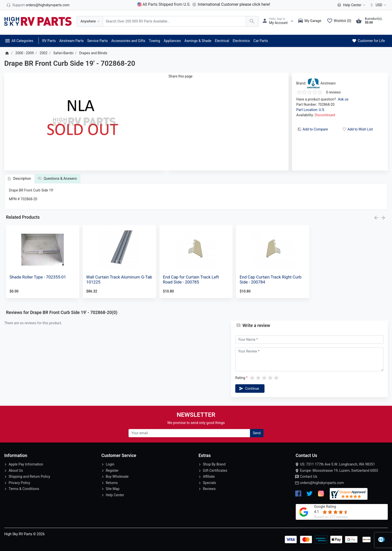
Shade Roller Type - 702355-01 (38, 277)
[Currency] (377, 5)
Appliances (172, 41)
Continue (249, 388)
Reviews (209, 489)
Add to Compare (312, 129)
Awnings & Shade (198, 41)
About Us (16, 470)
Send (257, 433)
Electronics (241, 41)
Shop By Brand (214, 464)
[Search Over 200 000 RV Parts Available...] (174, 21)
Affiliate (209, 476)
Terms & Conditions (24, 489)
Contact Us (309, 476)
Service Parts (97, 41)
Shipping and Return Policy (29, 476)
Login (110, 464)
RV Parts (49, 41)
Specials (209, 483)
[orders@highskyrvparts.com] (38, 5)
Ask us (343, 99)
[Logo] (38, 21)
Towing (154, 41)
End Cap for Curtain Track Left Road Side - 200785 (191, 279)
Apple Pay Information (26, 464)
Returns (112, 483)
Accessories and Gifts (128, 41)
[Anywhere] (90, 21)
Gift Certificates (215, 470)
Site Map (113, 489)
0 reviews (333, 92)
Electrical (222, 41)
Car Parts (261, 41)
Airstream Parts (71, 41)
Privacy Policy (19, 483)
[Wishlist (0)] (340, 21)
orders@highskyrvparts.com (322, 483)
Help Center (115, 495)
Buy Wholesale (117, 476)
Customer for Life (368, 41)
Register (112, 470)
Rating (240, 378)
